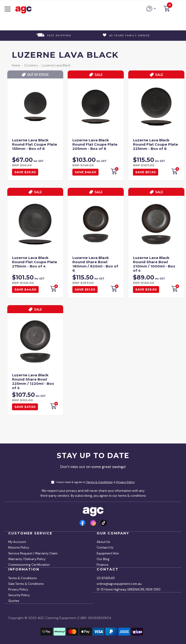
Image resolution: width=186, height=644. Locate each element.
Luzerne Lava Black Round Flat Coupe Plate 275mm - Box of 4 (35, 262)
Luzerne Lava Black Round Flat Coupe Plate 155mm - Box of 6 (35, 144)
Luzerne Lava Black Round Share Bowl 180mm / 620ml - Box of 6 (95, 264)
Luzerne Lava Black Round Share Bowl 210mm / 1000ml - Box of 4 (154, 264)
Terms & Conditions (99, 482)
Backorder (114, 171)
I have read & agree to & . (93, 482)
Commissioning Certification (29, 565)
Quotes (14, 601)
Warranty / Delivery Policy (27, 559)
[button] (167, 9)
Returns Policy (19, 548)
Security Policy (19, 595)
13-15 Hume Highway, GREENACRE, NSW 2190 (129, 589)
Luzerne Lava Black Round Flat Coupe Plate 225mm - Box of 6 (155, 144)
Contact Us (105, 548)
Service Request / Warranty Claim (33, 553)
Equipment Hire (108, 553)
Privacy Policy (125, 482)
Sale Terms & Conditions (26, 584)
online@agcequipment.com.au (119, 584)
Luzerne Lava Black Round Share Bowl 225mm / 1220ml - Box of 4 (33, 381)
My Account (17, 542)
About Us (103, 542)
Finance (103, 565)
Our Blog (103, 559)
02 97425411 (106, 578)
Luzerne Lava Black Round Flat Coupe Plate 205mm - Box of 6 (95, 144)
